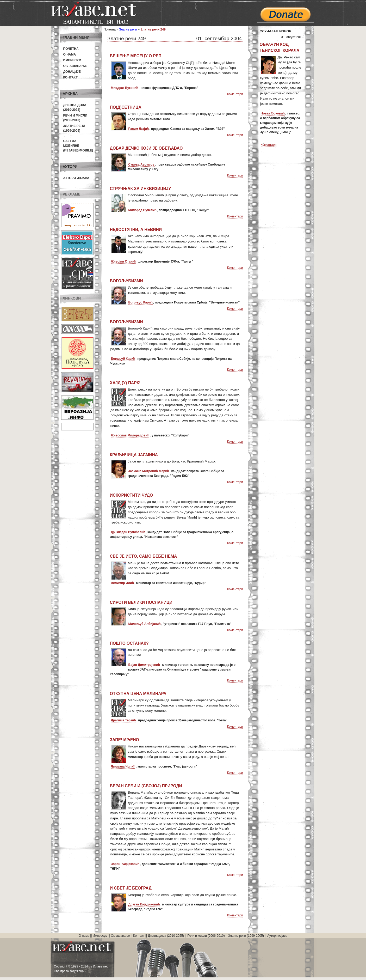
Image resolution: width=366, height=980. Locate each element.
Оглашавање (75, 66)
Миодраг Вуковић (125, 88)
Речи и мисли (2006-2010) (206, 936)
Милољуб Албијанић (145, 624)
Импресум (72, 60)
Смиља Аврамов (141, 165)
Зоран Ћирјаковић (125, 864)
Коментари (235, 94)
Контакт (71, 77)
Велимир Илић (122, 583)
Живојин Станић (124, 261)
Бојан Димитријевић (144, 665)
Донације (72, 72)
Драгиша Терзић (123, 720)
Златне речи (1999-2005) (246, 936)
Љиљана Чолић (123, 766)
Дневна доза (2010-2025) (166, 936)
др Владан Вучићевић (128, 532)
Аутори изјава (76, 178)
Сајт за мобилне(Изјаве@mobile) (78, 146)
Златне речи (128, 29)
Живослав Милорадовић (130, 435)
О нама (70, 54)
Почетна (71, 49)
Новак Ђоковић (273, 113)
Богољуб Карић (141, 302)
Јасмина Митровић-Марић (149, 471)
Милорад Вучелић (142, 210)
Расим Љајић (139, 129)
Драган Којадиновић (144, 904)
